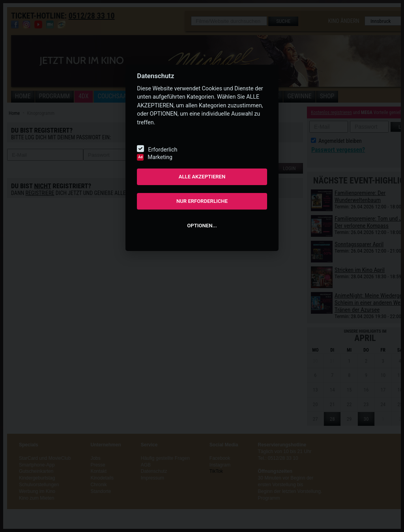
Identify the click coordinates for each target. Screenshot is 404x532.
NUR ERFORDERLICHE (202, 201)
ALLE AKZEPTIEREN (202, 177)
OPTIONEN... (202, 226)
